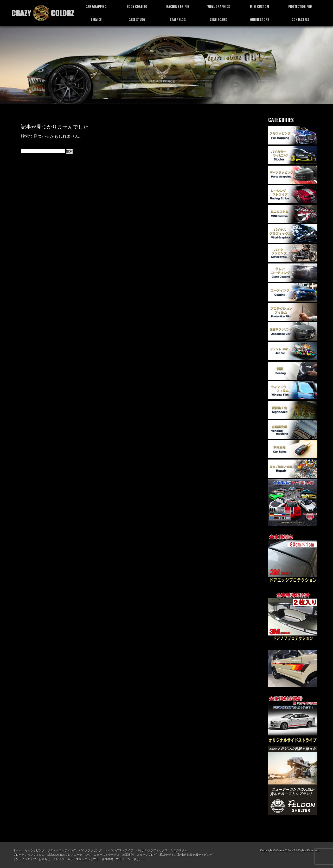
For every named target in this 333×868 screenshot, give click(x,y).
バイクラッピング (90, 850)
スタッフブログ (147, 855)
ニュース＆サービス (107, 855)
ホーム (17, 850)
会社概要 (107, 859)
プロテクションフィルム (29, 855)
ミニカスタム (179, 850)
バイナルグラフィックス (152, 850)
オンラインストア (24, 859)
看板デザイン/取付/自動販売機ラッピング (186, 855)
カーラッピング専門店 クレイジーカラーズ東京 (43, 13)
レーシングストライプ (119, 850)
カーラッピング (34, 850)
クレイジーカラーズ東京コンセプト (76, 859)
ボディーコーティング (62, 850)
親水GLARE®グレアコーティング (69, 855)
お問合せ (44, 859)
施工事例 (128, 855)
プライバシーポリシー (130, 859)
